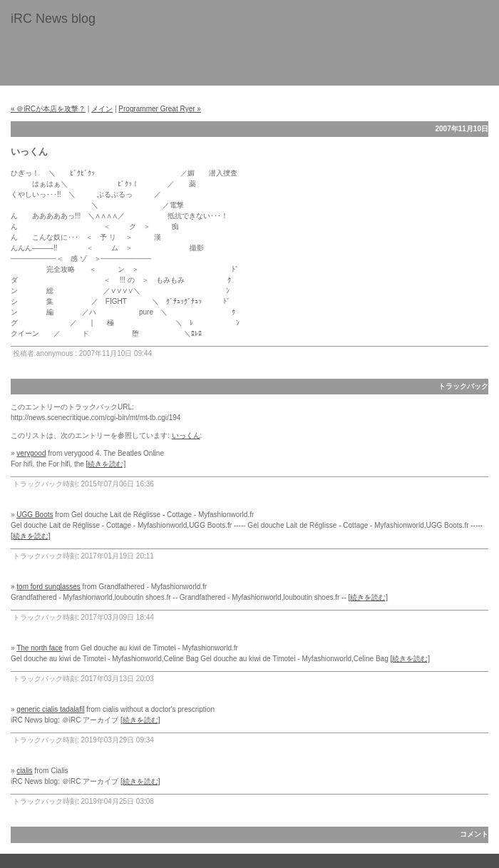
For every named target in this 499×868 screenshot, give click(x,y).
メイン (102, 109)
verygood (31, 453)
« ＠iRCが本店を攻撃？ (48, 109)
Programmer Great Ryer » (160, 109)
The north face (39, 648)
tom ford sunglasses (48, 587)
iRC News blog (53, 19)
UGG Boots (35, 515)
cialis (24, 771)
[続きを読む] (106, 464)
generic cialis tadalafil (50, 709)
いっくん (186, 435)
